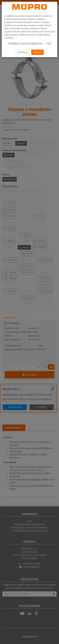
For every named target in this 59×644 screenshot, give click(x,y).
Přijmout (38, 52)
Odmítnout (23, 52)
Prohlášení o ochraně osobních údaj (25, 43)
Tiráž (49, 43)
